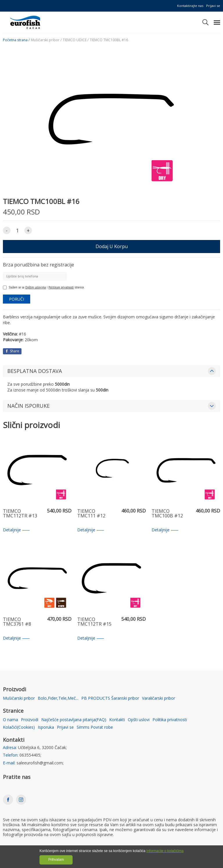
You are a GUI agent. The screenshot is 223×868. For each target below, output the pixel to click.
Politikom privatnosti (61, 287)
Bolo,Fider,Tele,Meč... (58, 698)
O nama (10, 720)
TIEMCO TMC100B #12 (167, 514)
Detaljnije (16, 530)
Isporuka (46, 727)
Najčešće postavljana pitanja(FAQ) (74, 720)
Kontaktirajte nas (190, 6)
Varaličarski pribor (159, 698)
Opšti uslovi (139, 720)
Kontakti (117, 720)
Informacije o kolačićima (165, 851)
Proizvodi (30, 720)
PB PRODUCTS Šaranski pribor (110, 698)
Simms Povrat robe (95, 727)
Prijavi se (213, 6)
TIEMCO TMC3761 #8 (17, 622)
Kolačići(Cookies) (19, 727)
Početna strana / (16, 40)
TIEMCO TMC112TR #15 (94, 622)
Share (12, 351)
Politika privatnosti (170, 720)
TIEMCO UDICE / (76, 40)
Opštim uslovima (36, 287)
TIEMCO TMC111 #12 (91, 514)
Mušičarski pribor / (46, 40)
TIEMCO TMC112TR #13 (20, 514)
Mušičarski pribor (19, 698)
